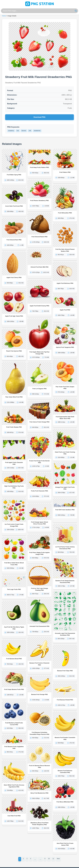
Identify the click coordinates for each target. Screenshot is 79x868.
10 (49, 853)
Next (58, 853)
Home (4, 16)
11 (53, 853)
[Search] (76, 11)
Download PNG (39, 117)
